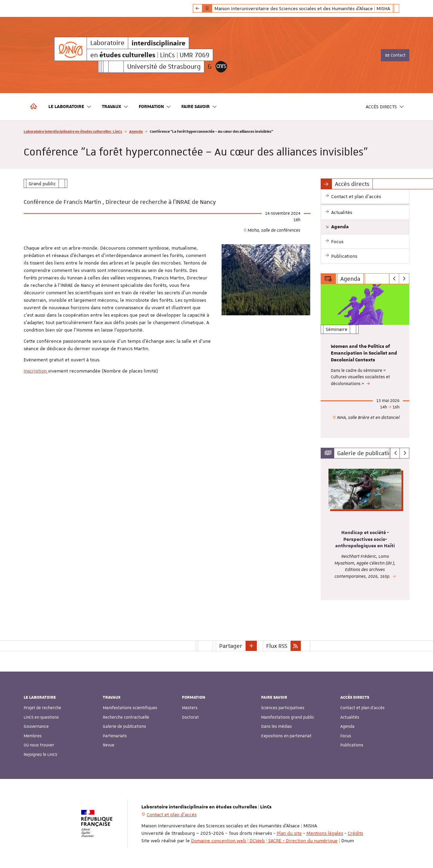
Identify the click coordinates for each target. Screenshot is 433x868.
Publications (352, 745)
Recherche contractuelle (126, 717)
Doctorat (190, 717)
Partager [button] (231, 645)
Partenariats (115, 736)
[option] (365, 361)
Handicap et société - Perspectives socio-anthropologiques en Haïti (365, 539)
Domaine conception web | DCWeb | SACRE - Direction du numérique (264, 840)
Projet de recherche (42, 708)
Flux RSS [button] (277, 645)
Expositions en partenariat (286, 736)
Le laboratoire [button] (70, 107)
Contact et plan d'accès (362, 708)
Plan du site (289, 833)
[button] (251, 645)
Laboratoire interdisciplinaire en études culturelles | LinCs (73, 131)
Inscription (36, 371)
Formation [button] (155, 107)
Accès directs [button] (385, 107)
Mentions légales (325, 833)
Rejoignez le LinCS (40, 755)
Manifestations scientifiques (130, 708)
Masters (190, 708)
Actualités (350, 717)
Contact (395, 55)
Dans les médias (277, 726)
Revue (109, 745)
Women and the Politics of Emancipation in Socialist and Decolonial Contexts (364, 353)
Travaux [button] (115, 107)
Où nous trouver (39, 745)
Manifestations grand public (288, 717)
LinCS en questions (41, 717)
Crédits (355, 833)
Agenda (136, 131)
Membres (33, 736)
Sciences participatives (283, 708)
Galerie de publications (124, 726)
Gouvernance (36, 726)
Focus (346, 736)
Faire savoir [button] (199, 107)
